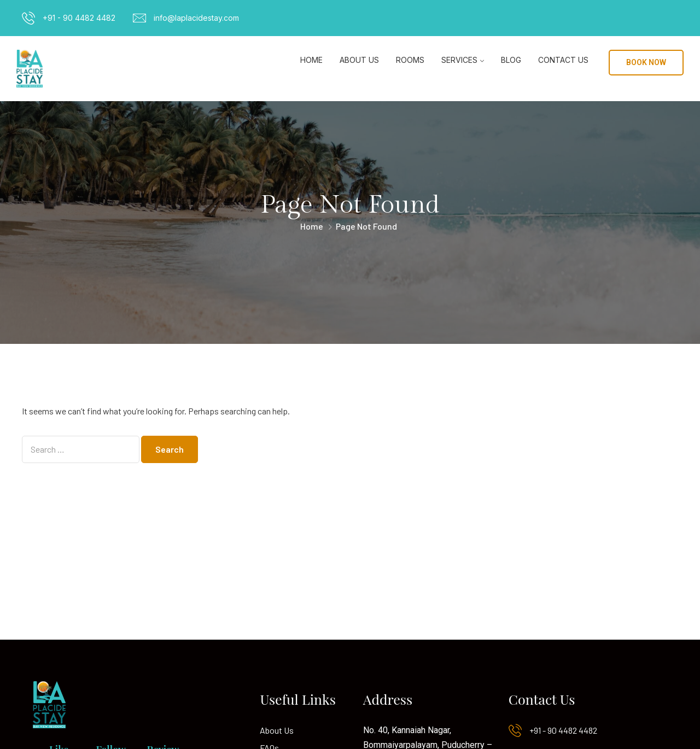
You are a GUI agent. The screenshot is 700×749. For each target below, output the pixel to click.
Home (311, 60)
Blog (511, 60)
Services (459, 60)
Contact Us (563, 60)
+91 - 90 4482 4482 (79, 18)
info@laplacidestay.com (196, 18)
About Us (359, 60)
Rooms (410, 60)
